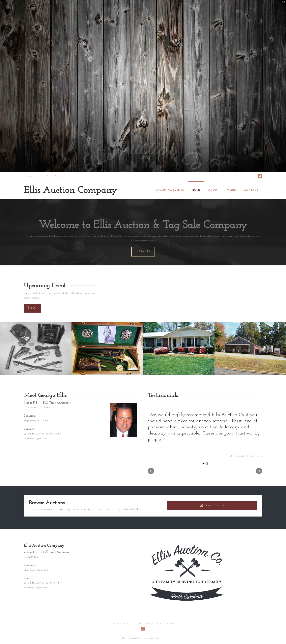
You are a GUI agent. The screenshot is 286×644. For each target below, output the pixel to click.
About (149, 623)
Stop (207, 464)
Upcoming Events (119, 623)
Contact (174, 623)
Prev (151, 471)
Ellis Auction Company (70, 190)
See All (33, 308)
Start (204, 464)
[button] (282, 4)
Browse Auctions (213, 505)
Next (259, 471)
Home (138, 623)
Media (160, 623)
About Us (143, 251)
